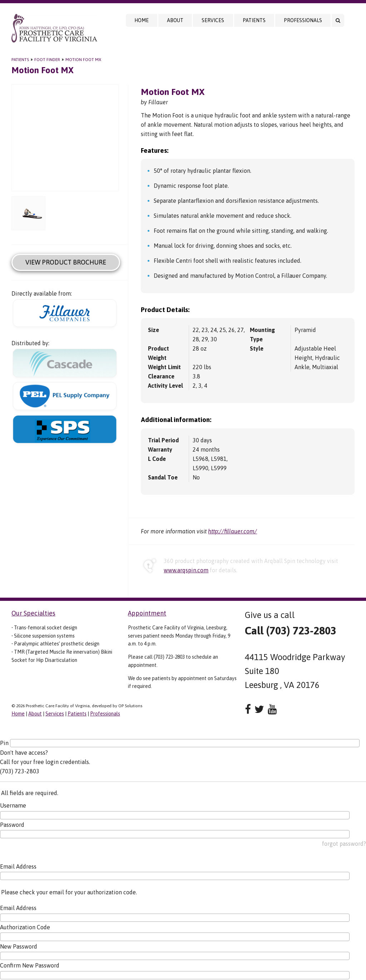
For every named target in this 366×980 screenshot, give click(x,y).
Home (142, 20)
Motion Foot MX (83, 60)
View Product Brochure (66, 262)
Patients (254, 20)
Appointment (147, 613)
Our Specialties (33, 613)
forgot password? (344, 844)
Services (213, 20)
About (175, 20)
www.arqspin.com (186, 570)
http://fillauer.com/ (233, 531)
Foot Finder (47, 60)
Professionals (303, 20)
